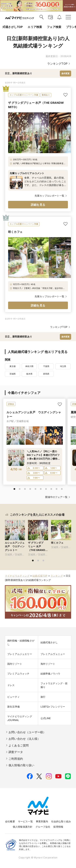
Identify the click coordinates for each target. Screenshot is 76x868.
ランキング (57, 576)
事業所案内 (42, 821)
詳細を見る (38, 205)
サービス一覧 (25, 821)
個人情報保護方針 (23, 827)
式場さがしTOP (13, 27)
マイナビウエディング (17, 576)
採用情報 (58, 827)
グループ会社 (43, 827)
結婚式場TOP (40, 576)
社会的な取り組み (61, 821)
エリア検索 (35, 27)
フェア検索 (54, 27)
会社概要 (10, 821)
